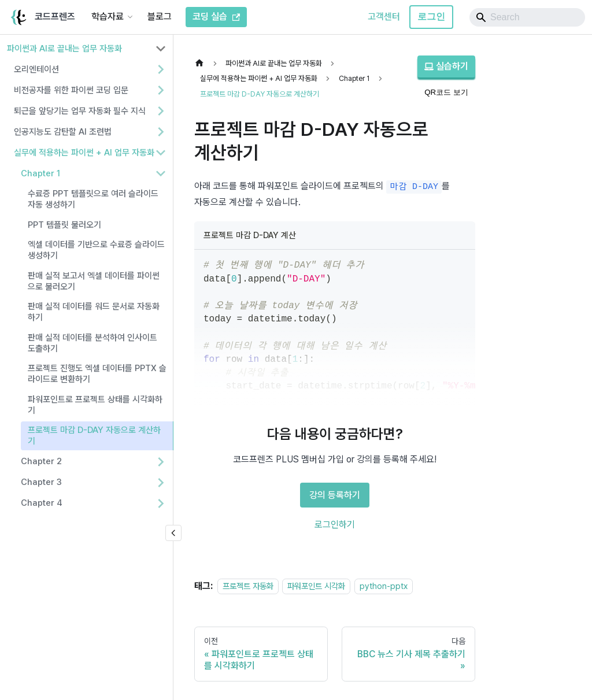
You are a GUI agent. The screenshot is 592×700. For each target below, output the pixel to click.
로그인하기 (335, 525)
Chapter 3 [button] (41, 482)
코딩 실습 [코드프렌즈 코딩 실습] (216, 16)
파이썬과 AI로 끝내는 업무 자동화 (64, 49)
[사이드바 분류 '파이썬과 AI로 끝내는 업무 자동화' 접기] (161, 49)
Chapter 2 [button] (41, 461)
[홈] (202, 63)
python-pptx (384, 586)
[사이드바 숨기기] (173, 533)
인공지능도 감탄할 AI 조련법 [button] (63, 132)
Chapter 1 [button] (40, 173)
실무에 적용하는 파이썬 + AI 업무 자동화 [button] (84, 153)
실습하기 (446, 66)
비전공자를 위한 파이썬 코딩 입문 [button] (71, 90)
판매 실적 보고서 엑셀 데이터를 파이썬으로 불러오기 (94, 281)
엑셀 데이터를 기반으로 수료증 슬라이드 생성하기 (96, 250)
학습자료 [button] (108, 16)
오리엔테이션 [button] (36, 69)
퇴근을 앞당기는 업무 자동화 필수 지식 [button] (80, 111)
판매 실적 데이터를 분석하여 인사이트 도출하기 (92, 343)
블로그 (160, 16)
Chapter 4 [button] (42, 503)
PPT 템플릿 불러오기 (64, 225)
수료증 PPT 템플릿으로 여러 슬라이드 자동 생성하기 (93, 199)
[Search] (527, 17)
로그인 (431, 16)
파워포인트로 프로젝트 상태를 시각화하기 (95, 405)
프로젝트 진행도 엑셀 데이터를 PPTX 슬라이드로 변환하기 (97, 374)
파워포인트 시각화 (316, 586)
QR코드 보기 (446, 92)
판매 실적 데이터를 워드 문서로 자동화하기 (94, 312)
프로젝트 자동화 (248, 586)
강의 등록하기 (335, 495)
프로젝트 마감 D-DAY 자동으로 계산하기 (94, 436)
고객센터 (384, 16)
